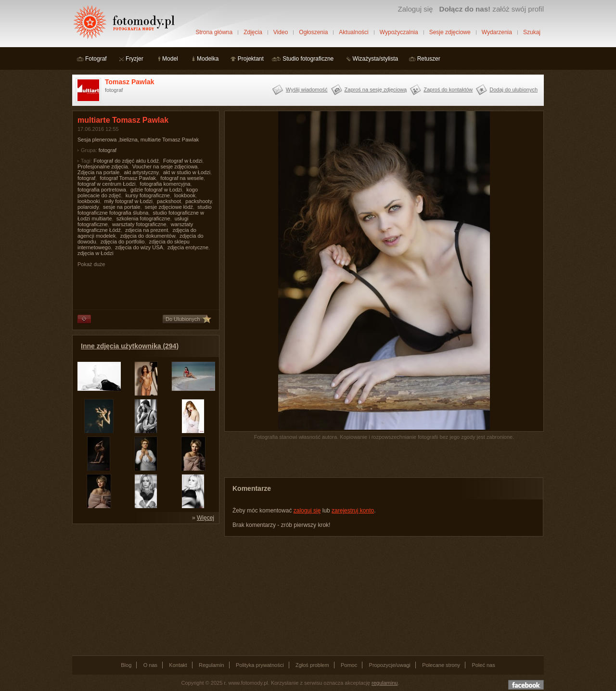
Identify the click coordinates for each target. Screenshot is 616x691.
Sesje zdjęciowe (450, 32)
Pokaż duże (91, 264)
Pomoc (349, 665)
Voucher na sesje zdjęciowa (165, 166)
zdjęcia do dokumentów (148, 236)
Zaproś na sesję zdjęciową (376, 90)
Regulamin (212, 665)
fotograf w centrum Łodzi (106, 184)
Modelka (208, 59)
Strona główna (214, 32)
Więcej (205, 518)
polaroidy (88, 207)
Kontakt (178, 665)
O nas (150, 665)
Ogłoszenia (313, 32)
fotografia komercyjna (165, 184)
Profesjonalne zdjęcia (103, 166)
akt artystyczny (141, 172)
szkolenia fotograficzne (143, 218)
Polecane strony (441, 665)
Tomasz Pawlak (129, 82)
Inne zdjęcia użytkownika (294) (130, 346)
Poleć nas (483, 665)
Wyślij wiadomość (307, 90)
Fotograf (96, 59)
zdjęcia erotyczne (188, 247)
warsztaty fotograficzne (139, 224)
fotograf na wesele (182, 178)
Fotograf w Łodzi (183, 161)
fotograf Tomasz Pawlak (128, 178)
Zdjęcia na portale (98, 172)
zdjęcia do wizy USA (139, 247)
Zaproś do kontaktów (448, 90)
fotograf (108, 150)
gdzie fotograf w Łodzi (156, 190)
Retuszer (429, 59)
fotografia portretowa (102, 190)
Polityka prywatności (260, 665)
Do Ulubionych (183, 319)
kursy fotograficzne (148, 195)
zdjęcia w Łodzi (96, 253)
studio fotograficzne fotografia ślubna (145, 210)
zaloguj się (307, 511)
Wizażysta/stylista (376, 59)
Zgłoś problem (312, 665)
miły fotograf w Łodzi (128, 201)
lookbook (185, 195)
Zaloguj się (415, 9)
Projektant (251, 59)
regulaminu (385, 683)
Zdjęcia (253, 32)
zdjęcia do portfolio (123, 242)
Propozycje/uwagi (390, 665)
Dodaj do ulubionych (513, 90)
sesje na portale (122, 207)
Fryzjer (135, 59)
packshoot (169, 201)
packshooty (199, 201)
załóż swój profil (492, 9)
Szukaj (532, 32)
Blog (126, 665)
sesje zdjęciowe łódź (169, 207)
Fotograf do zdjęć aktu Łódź (126, 161)
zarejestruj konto (353, 511)
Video (281, 32)
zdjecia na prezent (147, 230)
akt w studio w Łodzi (187, 172)
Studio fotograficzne (308, 59)
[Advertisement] (144, 589)
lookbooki (89, 201)
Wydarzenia (497, 32)
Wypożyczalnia (399, 32)
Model (170, 59)
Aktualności (353, 32)
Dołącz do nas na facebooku (526, 685)
